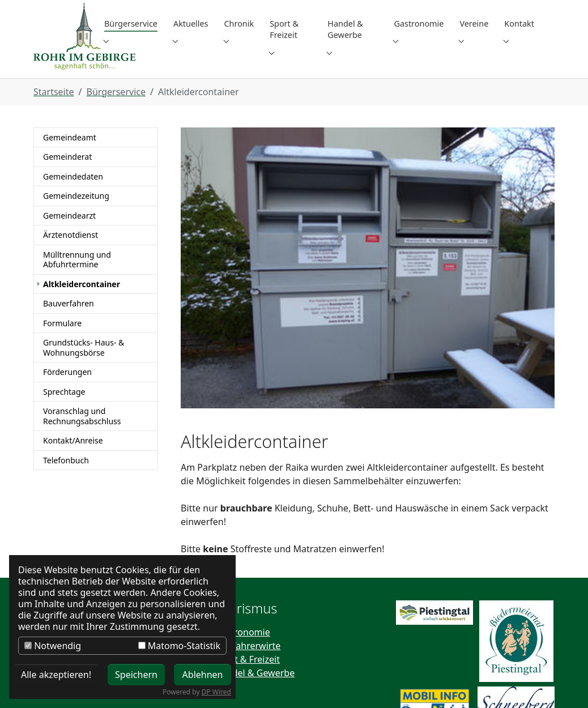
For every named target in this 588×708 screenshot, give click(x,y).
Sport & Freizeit (247, 574)
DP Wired (216, 692)
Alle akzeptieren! (56, 675)
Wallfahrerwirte (248, 560)
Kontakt (50, 547)
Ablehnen (203, 675)
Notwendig (53, 646)
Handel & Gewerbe (255, 587)
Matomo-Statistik (179, 646)
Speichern (136, 675)
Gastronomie (242, 547)
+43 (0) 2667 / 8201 (367, 656)
